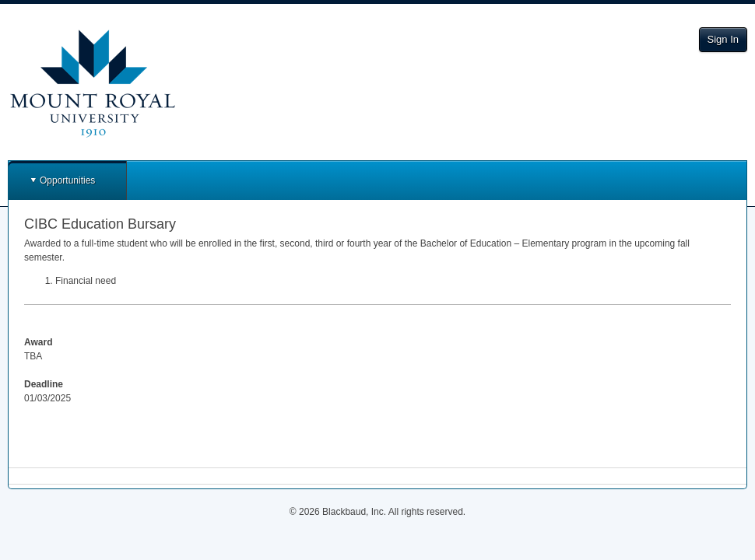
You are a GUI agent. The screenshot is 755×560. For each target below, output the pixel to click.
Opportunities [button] (67, 180)
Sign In (723, 39)
